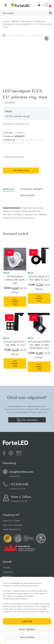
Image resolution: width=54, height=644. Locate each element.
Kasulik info (8, 572)
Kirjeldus (8, 189)
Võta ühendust (27, 420)
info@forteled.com (21, 472)
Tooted (6, 568)
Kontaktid (7, 576)
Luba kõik (27, 621)
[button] (47, 39)
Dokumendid (27, 196)
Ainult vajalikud (27, 629)
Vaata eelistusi (27, 637)
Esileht (6, 21)
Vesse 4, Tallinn (21, 497)
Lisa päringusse (21, 171)
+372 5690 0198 (19, 484)
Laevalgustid (26, 21)
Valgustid (15, 21)
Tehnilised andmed (31, 189)
